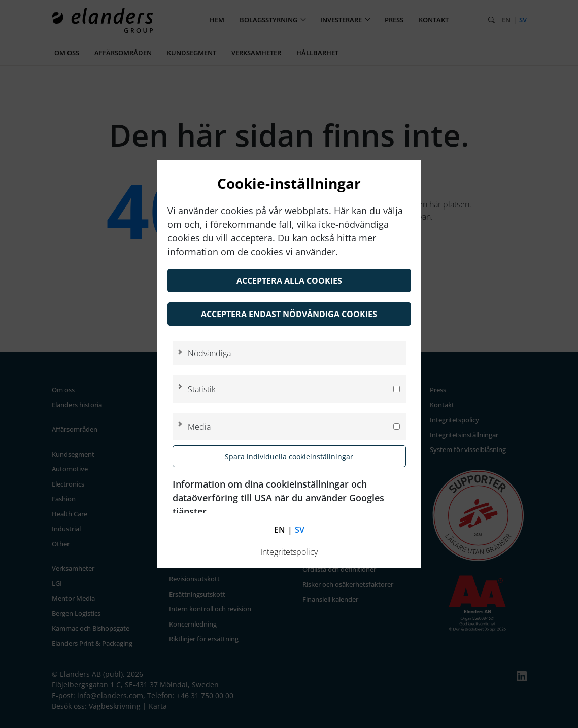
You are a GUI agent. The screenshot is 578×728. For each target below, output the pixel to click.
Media (199, 427)
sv (300, 530)
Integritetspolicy (289, 552)
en (280, 530)
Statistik (202, 389)
